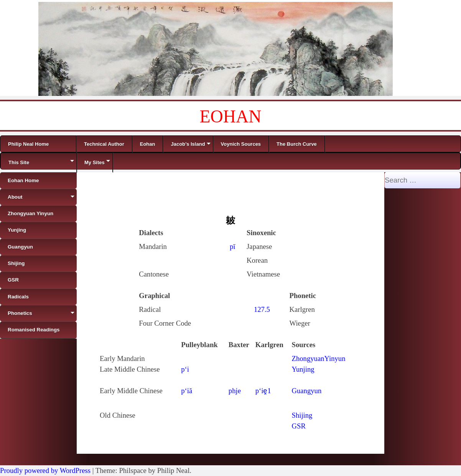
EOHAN (231, 116)
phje (235, 391)
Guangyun (307, 391)
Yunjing (303, 369)
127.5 (262, 309)
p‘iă (187, 391)
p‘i (185, 369)
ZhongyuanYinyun (319, 358)
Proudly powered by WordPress (45, 470)
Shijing (302, 415)
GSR (299, 426)
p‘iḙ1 (263, 391)
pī (233, 246)
